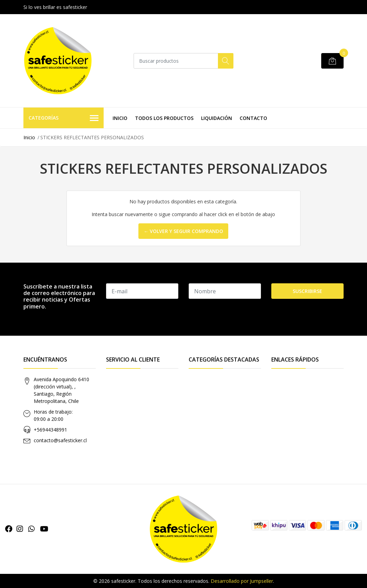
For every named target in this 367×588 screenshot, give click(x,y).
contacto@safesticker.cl (60, 440)
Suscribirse (307, 291)
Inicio (29, 137)
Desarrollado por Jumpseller (242, 581)
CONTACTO (253, 118)
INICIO (120, 118)
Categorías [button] (64, 118)
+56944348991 (50, 430)
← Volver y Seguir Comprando (183, 231)
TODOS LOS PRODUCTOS (164, 118)
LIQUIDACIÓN (217, 118)
